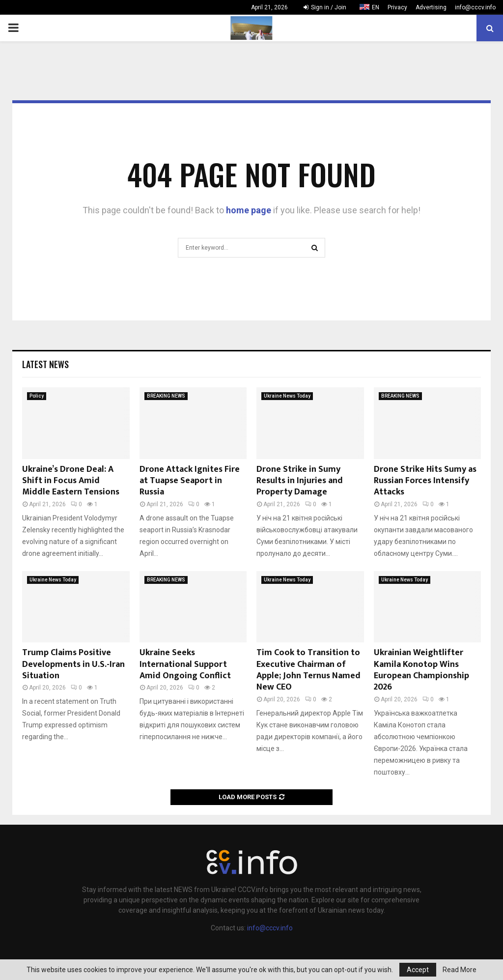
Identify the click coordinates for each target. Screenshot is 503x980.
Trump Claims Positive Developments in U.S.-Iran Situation (73, 664)
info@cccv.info (475, 7)
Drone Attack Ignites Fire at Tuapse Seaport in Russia (190, 481)
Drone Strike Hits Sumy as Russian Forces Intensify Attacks (425, 481)
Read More (460, 970)
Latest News (45, 364)
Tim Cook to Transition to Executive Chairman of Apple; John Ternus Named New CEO (308, 670)
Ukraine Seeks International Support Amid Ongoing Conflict (185, 664)
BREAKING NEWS (166, 396)
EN (376, 7)
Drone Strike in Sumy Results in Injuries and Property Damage (300, 481)
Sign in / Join (325, 7)
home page (249, 210)
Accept (418, 970)
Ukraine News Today (287, 396)
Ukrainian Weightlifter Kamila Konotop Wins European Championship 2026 (421, 670)
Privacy (397, 7)
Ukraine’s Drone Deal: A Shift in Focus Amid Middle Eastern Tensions (71, 481)
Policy (37, 396)
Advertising (431, 7)
